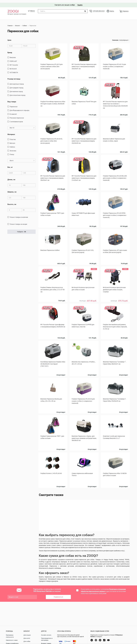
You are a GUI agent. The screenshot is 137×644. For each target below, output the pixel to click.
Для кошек (27, 635)
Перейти (80, 2)
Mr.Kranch (13, 66)
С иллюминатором (16, 119)
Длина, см (11, 177)
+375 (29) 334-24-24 (99, 8)
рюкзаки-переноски (17, 115)
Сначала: (115, 38)
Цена (9, 38)
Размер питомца (14, 76)
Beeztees (13, 55)
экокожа (13, 148)
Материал (11, 132)
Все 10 (22, 125)
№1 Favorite (14, 62)
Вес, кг (10, 165)
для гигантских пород (17, 93)
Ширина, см (12, 189)
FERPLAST (13, 59)
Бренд (10, 50)
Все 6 (22, 158)
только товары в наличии (19, 215)
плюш (12, 152)
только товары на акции (18, 221)
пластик (13, 137)
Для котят (27, 638)
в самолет (13, 111)
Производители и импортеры (47, 639)
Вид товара (12, 99)
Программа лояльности (10, 636)
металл (12, 141)
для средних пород (16, 85)
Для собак (27, 641)
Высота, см (12, 202)
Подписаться (58, 592)
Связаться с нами (12, 640)
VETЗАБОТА (14, 70)
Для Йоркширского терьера (20, 108)
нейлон (12, 144)
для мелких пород (16, 89)
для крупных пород (17, 81)
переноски (14, 104)
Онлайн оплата (46, 635)
